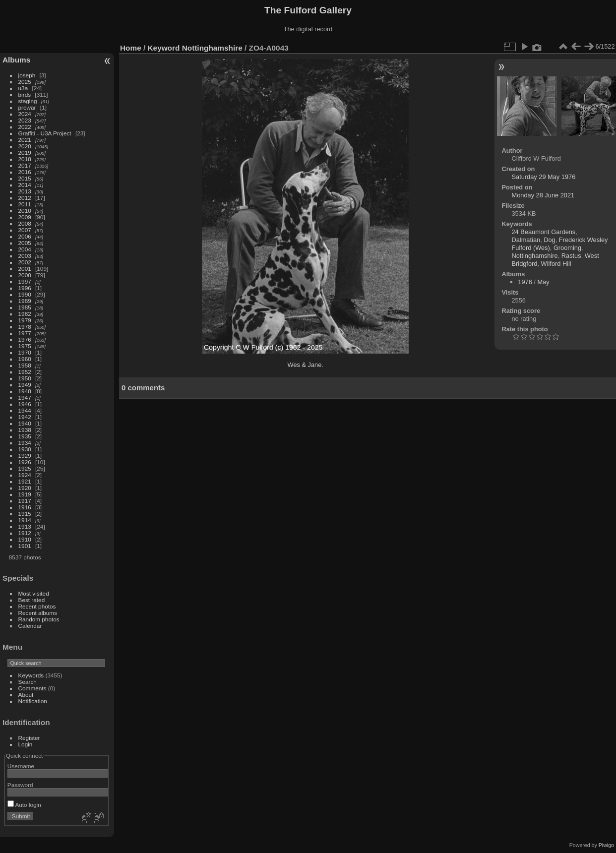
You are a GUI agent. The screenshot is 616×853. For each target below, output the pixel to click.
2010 (25, 211)
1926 (25, 462)
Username (21, 766)
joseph (27, 75)
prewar (27, 107)
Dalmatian (526, 240)
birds (25, 94)
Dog (549, 240)
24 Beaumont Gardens (544, 232)
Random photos (39, 619)
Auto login (24, 805)
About (26, 695)
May (543, 282)
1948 (25, 391)
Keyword (164, 48)
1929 (25, 456)
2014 (25, 185)
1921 (25, 481)
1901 (25, 546)
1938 (25, 430)
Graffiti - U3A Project (45, 133)
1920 (25, 488)
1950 (25, 378)
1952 (25, 372)
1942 (25, 417)
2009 (25, 217)
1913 (25, 526)
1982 (25, 314)
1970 (25, 352)
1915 (25, 514)
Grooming (567, 248)
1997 (25, 281)
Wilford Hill (556, 264)
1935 (25, 436)
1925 (25, 468)
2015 (25, 178)
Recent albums (38, 613)
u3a (23, 88)
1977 (25, 333)
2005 (25, 243)
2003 (25, 256)
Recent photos (37, 606)
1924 (25, 475)
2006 (25, 236)
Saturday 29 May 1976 (544, 177)
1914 (25, 520)
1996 (25, 288)
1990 (25, 294)
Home (131, 48)
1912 (25, 533)
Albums (16, 60)
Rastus (571, 256)
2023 (25, 120)
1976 (25, 339)
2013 (25, 191)
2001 (25, 269)
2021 (25, 140)
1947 (25, 397)
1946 (25, 404)
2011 (25, 204)
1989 (25, 301)
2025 (25, 82)
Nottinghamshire (212, 48)
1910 (25, 539)
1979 (25, 320)
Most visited (34, 593)
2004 (25, 249)
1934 (25, 443)
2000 (25, 275)
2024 (25, 114)
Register (29, 738)
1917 (25, 501)
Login (26, 744)
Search (28, 682)
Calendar (30, 626)
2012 (25, 198)
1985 (25, 307)
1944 (25, 410)
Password (20, 785)
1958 (25, 365)
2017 (25, 165)
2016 (25, 172)
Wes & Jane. (306, 365)
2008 (25, 223)
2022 (25, 127)
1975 (25, 346)
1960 (25, 359)
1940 (25, 423)
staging (28, 101)
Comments (32, 688)
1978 (25, 327)
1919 (25, 494)
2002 (25, 262)
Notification (33, 701)
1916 (25, 507)
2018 (25, 159)
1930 (25, 449)
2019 (25, 152)
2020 (25, 146)
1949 (25, 385)
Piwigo (606, 845)
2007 (25, 230)
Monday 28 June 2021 (543, 195)
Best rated (32, 600)
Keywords (31, 675)
